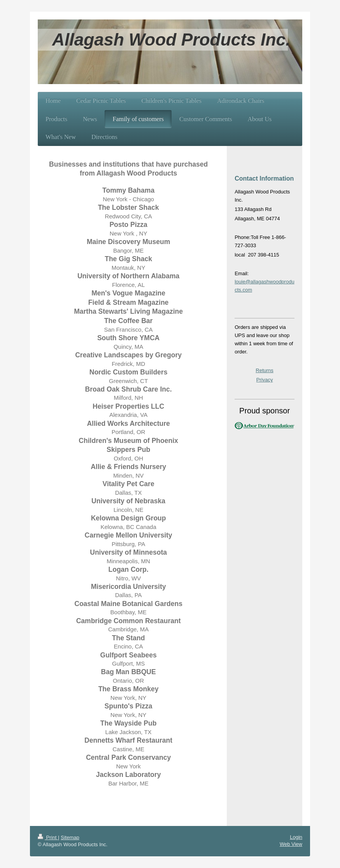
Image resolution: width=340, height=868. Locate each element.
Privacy (265, 380)
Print (48, 837)
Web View (291, 844)
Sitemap (70, 837)
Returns (265, 370)
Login (296, 837)
